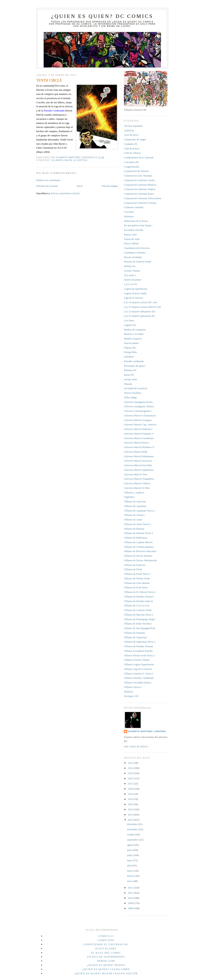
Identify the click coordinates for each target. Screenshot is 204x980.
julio (130, 850)
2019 (131, 794)
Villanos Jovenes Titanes (137, 660)
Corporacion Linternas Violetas (140, 203)
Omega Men (130, 352)
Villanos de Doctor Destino (138, 556)
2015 (131, 809)
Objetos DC (130, 348)
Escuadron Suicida (134, 230)
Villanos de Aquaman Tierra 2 (139, 511)
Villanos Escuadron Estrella (138, 651)
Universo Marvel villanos (137, 483)
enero (130, 881)
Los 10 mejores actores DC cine (140, 302)
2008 (131, 908)
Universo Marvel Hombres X (139, 447)
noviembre (133, 829)
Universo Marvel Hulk (136, 452)
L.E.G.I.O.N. (131, 284)
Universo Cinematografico (138, 411)
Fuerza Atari (130, 234)
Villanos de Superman (135, 637)
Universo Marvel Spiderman (139, 470)
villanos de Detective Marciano (140, 551)
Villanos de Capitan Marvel (138, 542)
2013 (131, 820)
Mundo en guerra (133, 339)
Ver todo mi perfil (136, 747)
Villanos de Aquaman (135, 506)
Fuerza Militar (131, 243)
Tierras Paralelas (133, 393)
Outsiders (129, 357)
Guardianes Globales (135, 253)
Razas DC (129, 375)
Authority (129, 130)
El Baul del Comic (106, 953)
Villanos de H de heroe (136, 587)
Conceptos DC (131, 162)
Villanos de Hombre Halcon (138, 601)
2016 (131, 804)
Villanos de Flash (133, 569)
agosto (131, 845)
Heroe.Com (106, 961)
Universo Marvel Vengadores (139, 479)
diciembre (133, 824)
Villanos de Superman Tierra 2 (140, 642)
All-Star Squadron (133, 126)
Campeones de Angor (135, 139)
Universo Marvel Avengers (138, 420)
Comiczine (106, 940)
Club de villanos (132, 153)
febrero (131, 876)
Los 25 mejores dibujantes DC (140, 311)
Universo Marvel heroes (136, 443)
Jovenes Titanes (132, 271)
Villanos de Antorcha (135, 501)
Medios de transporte (135, 330)
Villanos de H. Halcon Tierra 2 (140, 592)
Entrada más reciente (47, 186)
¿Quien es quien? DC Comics (102, 16)
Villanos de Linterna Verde (138, 610)
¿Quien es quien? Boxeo (106, 965)
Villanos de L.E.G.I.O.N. (137, 605)
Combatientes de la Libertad (139, 157)
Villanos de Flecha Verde (137, 578)
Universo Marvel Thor (136, 474)
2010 (131, 898)
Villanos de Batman (134, 529)
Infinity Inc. (130, 266)
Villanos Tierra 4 (133, 687)
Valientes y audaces (134, 492)
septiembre (133, 840)
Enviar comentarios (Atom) (65, 193)
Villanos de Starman (134, 633)
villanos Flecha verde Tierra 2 (139, 655)
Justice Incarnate (133, 280)
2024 (131, 768)
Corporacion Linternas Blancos (140, 185)
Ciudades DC (131, 144)
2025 (131, 763)
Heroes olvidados (133, 257)
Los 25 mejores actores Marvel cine (142, 307)
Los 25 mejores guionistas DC (140, 316)
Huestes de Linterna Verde (138, 262)
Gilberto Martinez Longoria (147, 731)
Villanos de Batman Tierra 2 (139, 533)
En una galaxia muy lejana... (139, 225)
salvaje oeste (130, 379)
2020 (131, 789)
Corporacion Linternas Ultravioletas (143, 198)
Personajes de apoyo (134, 366)
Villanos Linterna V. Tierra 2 (139, 674)
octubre (131, 834)
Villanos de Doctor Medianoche (140, 560)
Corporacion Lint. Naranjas (138, 176)
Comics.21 (106, 936)
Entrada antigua (110, 186)
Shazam (128, 384)
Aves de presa (131, 135)
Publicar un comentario (48, 180)
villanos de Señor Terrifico (138, 624)
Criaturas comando (134, 207)
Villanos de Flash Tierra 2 (137, 574)
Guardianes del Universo (137, 248)
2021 (131, 784)
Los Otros (129, 320)
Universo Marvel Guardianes (139, 438)
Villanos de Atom (133, 520)
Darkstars (129, 216)
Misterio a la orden (134, 334)
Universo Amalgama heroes (138, 402)
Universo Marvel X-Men (137, 488)
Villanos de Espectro (135, 565)
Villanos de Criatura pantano (139, 547)
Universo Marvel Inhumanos (139, 456)
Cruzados (129, 212)
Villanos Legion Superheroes (139, 664)
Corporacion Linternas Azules (139, 180)
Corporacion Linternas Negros (140, 189)
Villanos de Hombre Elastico (139, 597)
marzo (131, 871)
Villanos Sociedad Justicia (137, 682)
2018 (131, 799)
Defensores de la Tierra (136, 221)
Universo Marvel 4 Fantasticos (140, 415)
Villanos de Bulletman (135, 538)
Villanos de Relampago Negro (140, 619)
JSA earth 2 (130, 275)
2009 (131, 903)
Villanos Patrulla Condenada (139, 678)
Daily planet (106, 948)
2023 (131, 773)
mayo (130, 860)
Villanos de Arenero (134, 515)
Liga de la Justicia (133, 298)
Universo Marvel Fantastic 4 (139, 434)
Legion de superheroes (136, 289)
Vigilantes (129, 497)
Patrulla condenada (134, 361)
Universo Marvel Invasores (138, 461)
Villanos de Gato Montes (137, 583)
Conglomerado (132, 167)
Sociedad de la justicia (136, 388)
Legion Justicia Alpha (135, 293)
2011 (131, 893)
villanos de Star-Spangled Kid (139, 628)
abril (130, 866)
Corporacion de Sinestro (136, 171)
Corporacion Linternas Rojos (139, 194)
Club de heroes (132, 149)
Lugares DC (130, 325)
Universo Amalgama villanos (139, 406)
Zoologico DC (131, 696)
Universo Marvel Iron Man (138, 465)
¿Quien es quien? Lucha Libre (106, 969)
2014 (131, 815)
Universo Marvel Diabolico (138, 429)
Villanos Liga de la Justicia (69, 160)
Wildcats (128, 692)
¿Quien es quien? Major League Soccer (106, 973)
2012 (131, 888)
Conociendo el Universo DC (106, 944)
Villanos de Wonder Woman (138, 646)
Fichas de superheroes (106, 957)
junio (130, 855)
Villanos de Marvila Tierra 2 (139, 615)
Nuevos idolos (131, 343)
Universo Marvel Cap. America (140, 424)
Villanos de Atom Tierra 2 (137, 524)
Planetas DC (130, 370)
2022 (131, 778)
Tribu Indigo (130, 397)
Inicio (80, 186)
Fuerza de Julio (132, 239)
